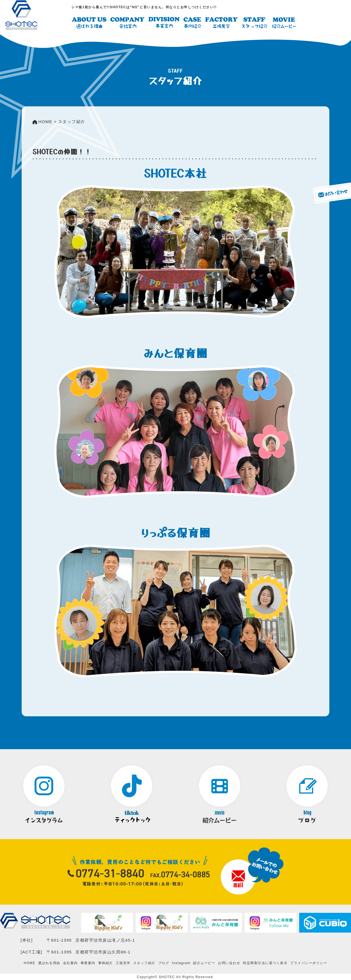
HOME (30, 963)
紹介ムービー (204, 963)
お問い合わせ (229, 963)
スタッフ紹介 (144, 963)
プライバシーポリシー (309, 963)
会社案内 (70, 963)
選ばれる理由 (49, 963)
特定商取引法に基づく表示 (265, 963)
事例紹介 (106, 963)
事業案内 (88, 963)
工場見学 (123, 963)
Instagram (181, 963)
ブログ (164, 963)
